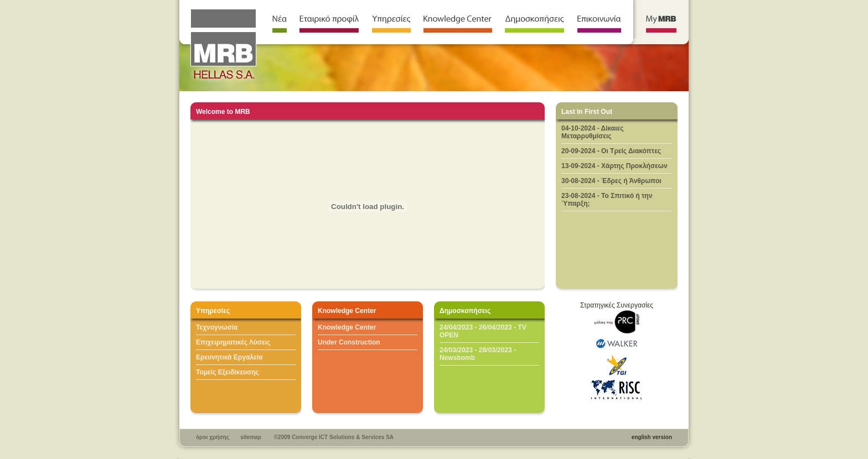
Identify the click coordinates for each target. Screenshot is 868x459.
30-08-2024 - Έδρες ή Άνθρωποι (611, 181)
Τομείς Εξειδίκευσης (228, 372)
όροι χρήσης (213, 437)
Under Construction (349, 342)
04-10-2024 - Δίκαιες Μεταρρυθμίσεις (593, 132)
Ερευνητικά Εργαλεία (229, 357)
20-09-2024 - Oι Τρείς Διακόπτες (611, 151)
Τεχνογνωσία (217, 327)
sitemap (251, 437)
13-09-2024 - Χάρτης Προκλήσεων (614, 166)
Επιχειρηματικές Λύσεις (233, 342)
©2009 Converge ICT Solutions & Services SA (334, 437)
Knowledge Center (347, 327)
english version (652, 437)
